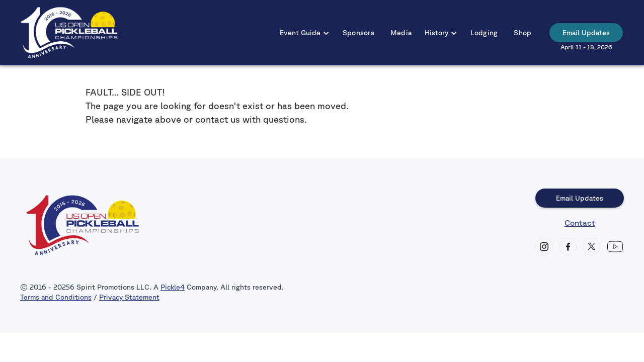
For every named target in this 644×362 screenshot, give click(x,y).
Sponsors (358, 33)
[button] (305, 33)
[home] (69, 33)
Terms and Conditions (56, 297)
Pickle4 (173, 287)
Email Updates (586, 33)
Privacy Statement (129, 297)
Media (401, 33)
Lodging (484, 33)
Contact (580, 223)
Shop (522, 33)
